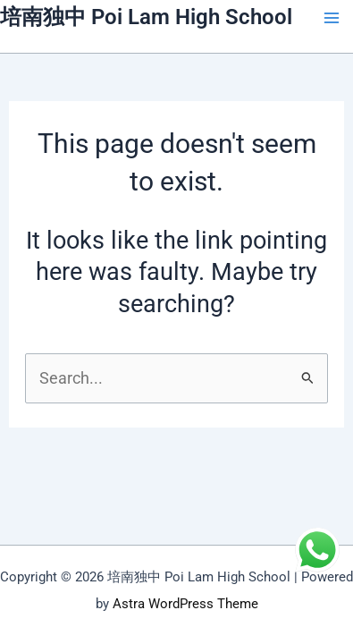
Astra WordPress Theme (185, 604)
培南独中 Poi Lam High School (146, 17)
